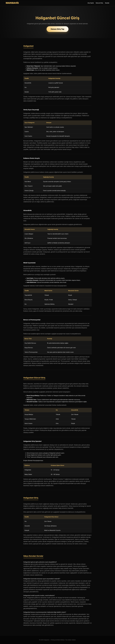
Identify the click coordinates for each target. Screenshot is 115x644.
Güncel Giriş (99, 3)
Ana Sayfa (91, 3)
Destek (107, 3)
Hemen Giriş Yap (57, 29)
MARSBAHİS (12, 3)
